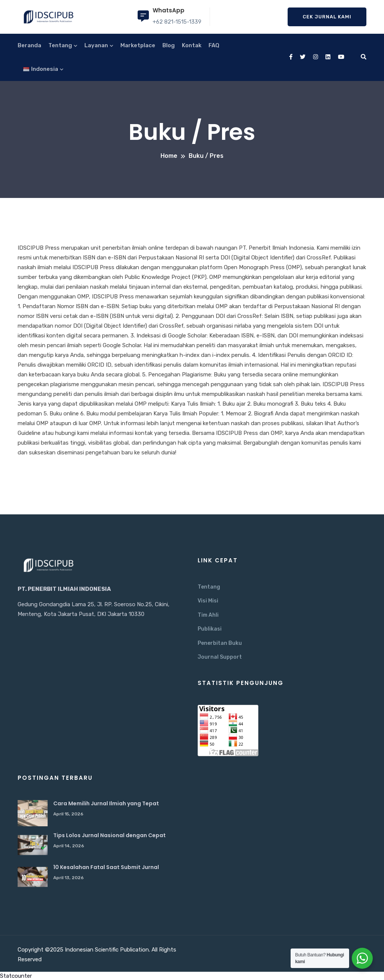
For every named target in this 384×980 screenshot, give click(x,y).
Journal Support (220, 657)
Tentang (60, 45)
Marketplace (138, 45)
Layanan (96, 45)
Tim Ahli (208, 615)
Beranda (29, 45)
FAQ (214, 45)
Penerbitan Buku (220, 643)
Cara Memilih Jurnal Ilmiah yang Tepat (106, 803)
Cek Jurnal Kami (327, 17)
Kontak (192, 45)
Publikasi (210, 629)
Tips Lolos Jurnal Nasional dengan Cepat (109, 835)
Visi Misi (208, 601)
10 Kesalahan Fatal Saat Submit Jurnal (106, 867)
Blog (169, 45)
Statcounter (16, 976)
